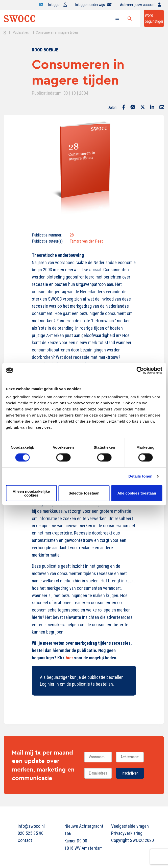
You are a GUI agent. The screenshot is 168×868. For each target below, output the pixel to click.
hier (69, 658)
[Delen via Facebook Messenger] (133, 108)
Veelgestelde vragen (130, 826)
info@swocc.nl (31, 826)
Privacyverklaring (127, 833)
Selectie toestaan (84, 493)
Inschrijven (130, 773)
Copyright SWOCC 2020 (131, 840)
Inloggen (57, 5)
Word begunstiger (154, 18)
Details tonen (140, 476)
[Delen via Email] (162, 108)
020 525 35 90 (31, 833)
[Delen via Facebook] (124, 108)
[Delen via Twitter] (143, 108)
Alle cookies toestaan (137, 493)
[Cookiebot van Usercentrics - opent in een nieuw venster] (140, 370)
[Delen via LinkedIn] (152, 108)
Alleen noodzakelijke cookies (31, 493)
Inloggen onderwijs (93, 5)
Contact (25, 840)
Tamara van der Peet (86, 241)
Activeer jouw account (141, 5)
